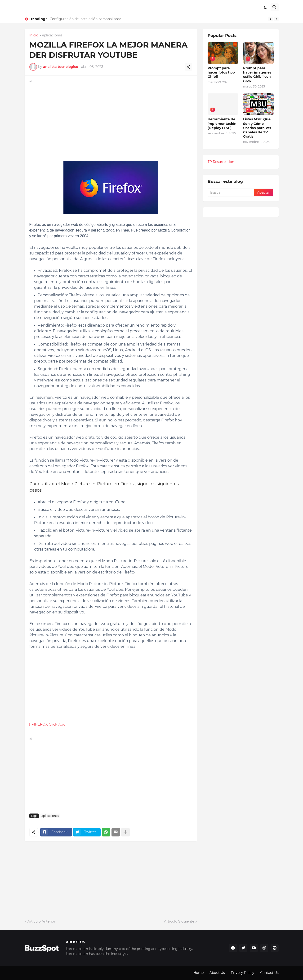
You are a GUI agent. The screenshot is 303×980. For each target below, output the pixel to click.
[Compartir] (188, 67)
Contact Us (269, 973)
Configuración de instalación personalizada (85, 19)
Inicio (34, 35)
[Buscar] (275, 7)
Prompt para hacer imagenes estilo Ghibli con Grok (257, 75)
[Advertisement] (111, 117)
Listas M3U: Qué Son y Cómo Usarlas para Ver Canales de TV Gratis (257, 128)
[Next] (276, 19)
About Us (217, 973)
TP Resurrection (221, 162)
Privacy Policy (243, 973)
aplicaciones (52, 35)
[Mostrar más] (125, 832)
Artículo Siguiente (179, 921)
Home (198, 973)
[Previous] (270, 19)
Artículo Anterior (41, 921)
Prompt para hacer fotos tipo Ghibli (221, 72)
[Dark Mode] (265, 7)
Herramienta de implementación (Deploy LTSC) (222, 123)
